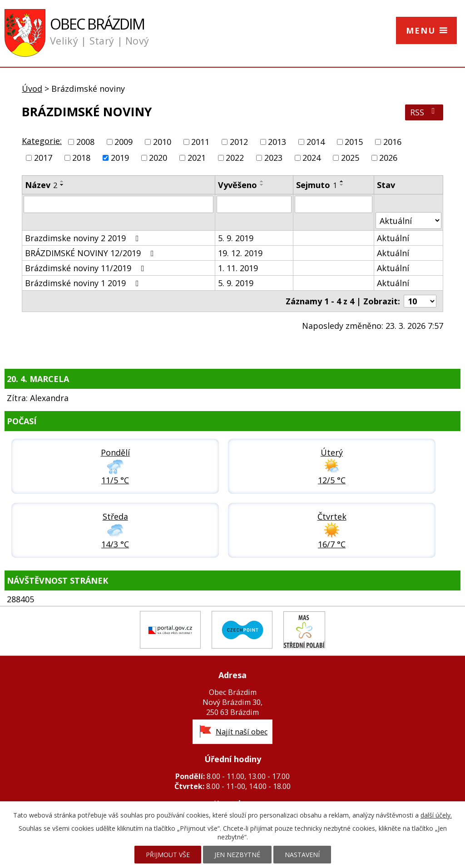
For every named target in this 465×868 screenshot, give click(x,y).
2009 (124, 142)
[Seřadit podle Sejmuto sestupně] (342, 185)
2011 (200, 142)
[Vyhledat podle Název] (119, 204)
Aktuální (393, 238)
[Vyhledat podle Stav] (408, 221)
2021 (197, 158)
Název (41, 185)
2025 (350, 158)
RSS (424, 112)
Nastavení (302, 855)
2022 (235, 158)
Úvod (32, 89)
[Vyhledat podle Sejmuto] (333, 204)
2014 (316, 142)
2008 (85, 142)
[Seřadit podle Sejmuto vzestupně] (342, 181)
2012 (239, 142)
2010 (162, 142)
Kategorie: (42, 141)
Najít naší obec (242, 732)
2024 (312, 158)
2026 (388, 158)
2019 (120, 158)
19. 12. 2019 (240, 253)
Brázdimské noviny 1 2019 (84, 283)
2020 (158, 158)
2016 (392, 142)
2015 (354, 142)
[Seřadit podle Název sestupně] (62, 185)
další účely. (436, 815)
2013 (277, 142)
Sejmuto (317, 185)
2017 (43, 158)
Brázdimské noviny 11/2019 (87, 268)
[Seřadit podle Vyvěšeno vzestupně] (262, 181)
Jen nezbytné (237, 855)
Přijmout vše (168, 855)
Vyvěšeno (237, 185)
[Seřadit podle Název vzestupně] (62, 181)
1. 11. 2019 (238, 268)
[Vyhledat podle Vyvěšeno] (254, 204)
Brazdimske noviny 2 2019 (84, 238)
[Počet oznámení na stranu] (420, 301)
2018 (81, 158)
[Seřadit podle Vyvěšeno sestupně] (262, 185)
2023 (273, 158)
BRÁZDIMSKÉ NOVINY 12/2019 (91, 253)
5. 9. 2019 (236, 238)
